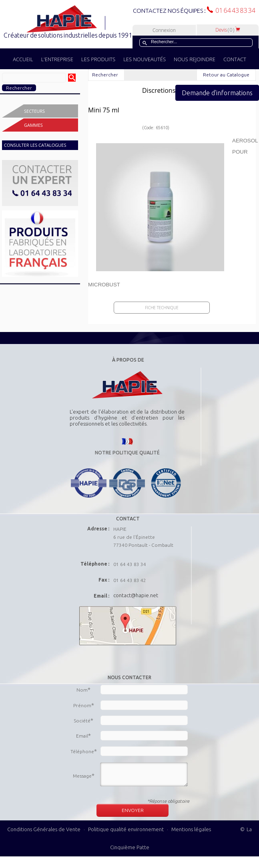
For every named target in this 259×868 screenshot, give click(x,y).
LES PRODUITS (98, 59)
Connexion (164, 30)
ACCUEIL (23, 59)
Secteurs (34, 111)
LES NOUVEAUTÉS (145, 59)
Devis (228, 30)
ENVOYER (133, 810)
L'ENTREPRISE (57, 59)
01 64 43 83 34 (234, 10)
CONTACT (235, 59)
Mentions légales (191, 829)
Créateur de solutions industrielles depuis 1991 (69, 35)
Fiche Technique (162, 308)
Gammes (33, 125)
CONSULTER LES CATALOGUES (35, 145)
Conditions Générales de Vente (44, 829)
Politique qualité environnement (126, 829)
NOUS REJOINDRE (195, 59)
